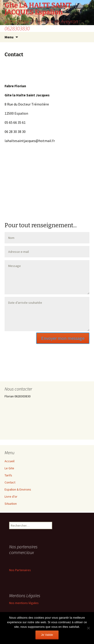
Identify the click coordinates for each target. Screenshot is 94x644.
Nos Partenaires (20, 570)
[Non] (88, 628)
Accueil (9, 461)
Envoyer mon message (63, 338)
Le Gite (9, 468)
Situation (11, 504)
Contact (10, 482)
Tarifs (8, 475)
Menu (9, 37)
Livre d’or (11, 496)
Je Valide (47, 635)
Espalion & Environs (18, 489)
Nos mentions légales (24, 603)
